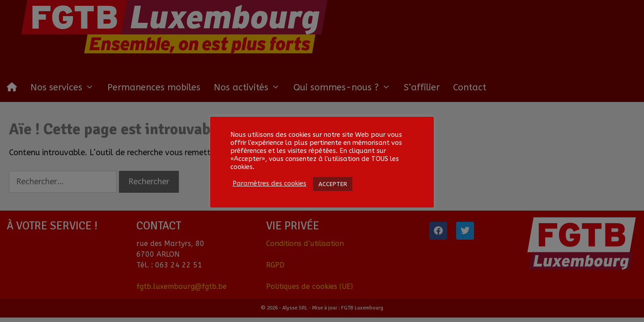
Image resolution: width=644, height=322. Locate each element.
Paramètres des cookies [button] (269, 184)
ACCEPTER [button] (333, 184)
